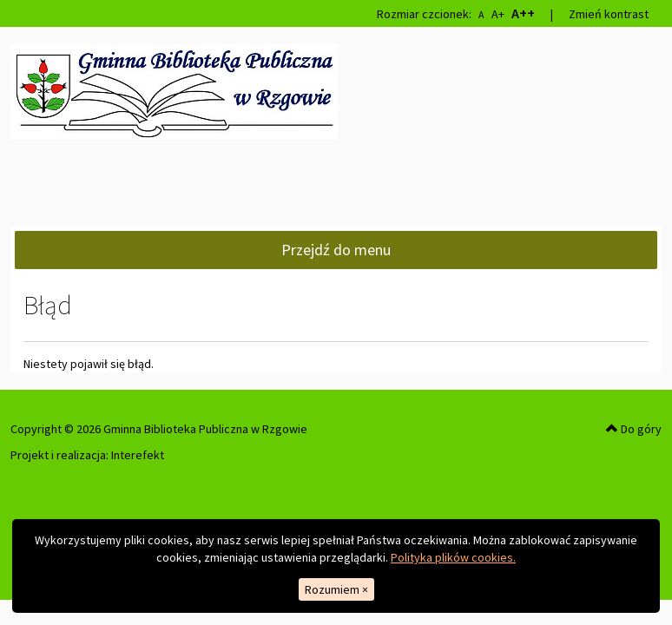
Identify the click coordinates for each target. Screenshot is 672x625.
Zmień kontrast (609, 14)
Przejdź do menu (336, 250)
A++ (523, 13)
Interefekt (138, 455)
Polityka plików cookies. (453, 557)
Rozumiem (336, 589)
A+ (498, 14)
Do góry (634, 429)
